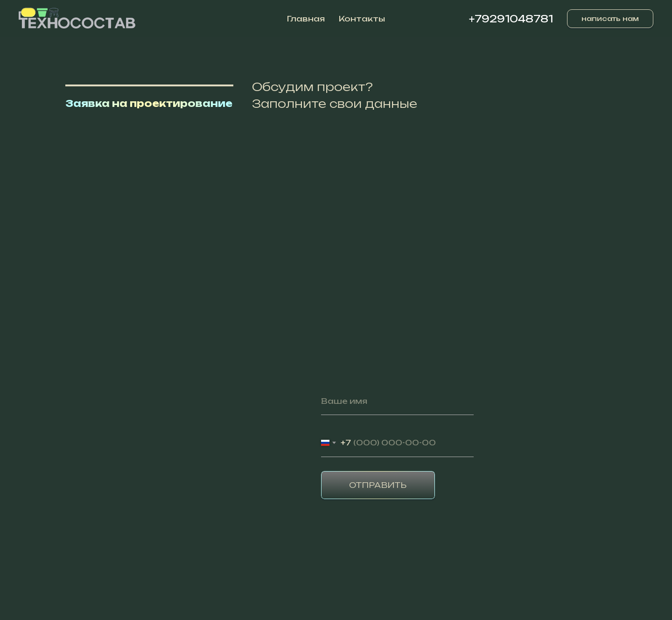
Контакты (362, 19)
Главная (306, 19)
